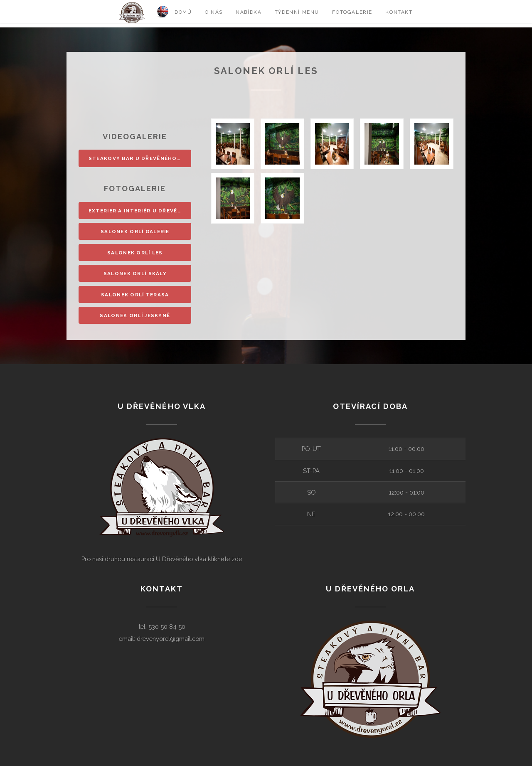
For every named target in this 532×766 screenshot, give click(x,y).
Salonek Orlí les (135, 253)
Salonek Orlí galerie (135, 232)
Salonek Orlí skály (135, 273)
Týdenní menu (297, 12)
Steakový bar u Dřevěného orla (140, 158)
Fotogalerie (352, 12)
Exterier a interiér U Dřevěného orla (140, 211)
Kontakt (399, 12)
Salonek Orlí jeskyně (135, 315)
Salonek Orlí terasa (135, 295)
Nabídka (249, 12)
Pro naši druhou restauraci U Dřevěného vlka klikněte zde (162, 559)
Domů (183, 12)
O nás (214, 12)
